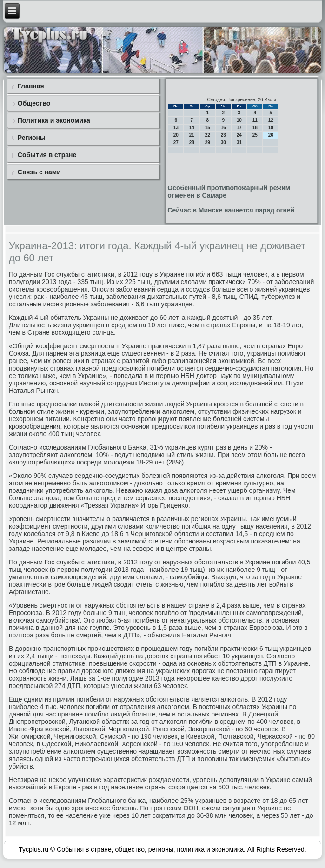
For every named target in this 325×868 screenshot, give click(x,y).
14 (192, 128)
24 (239, 135)
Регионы (32, 138)
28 (192, 142)
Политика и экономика (54, 120)
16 (223, 128)
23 (223, 135)
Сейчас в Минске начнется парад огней (231, 210)
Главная (31, 86)
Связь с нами (39, 172)
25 (255, 135)
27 (176, 142)
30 (223, 142)
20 (176, 135)
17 (239, 128)
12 (271, 120)
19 (271, 128)
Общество (34, 103)
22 (208, 135)
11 (255, 120)
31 (239, 142)
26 (271, 135)
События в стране (47, 155)
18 (255, 128)
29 (208, 142)
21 (192, 135)
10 (239, 120)
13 (176, 128)
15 (208, 128)
